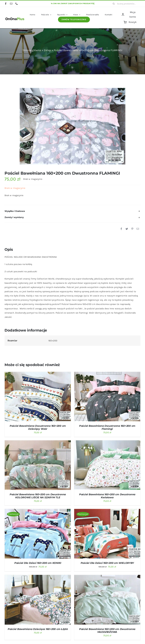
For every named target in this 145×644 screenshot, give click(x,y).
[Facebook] (121, 229)
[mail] (11, 4)
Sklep (47, 50)
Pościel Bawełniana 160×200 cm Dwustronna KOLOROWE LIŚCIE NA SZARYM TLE (38, 496)
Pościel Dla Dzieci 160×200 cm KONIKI (38, 563)
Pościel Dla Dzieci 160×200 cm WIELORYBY (107, 563)
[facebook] (6, 4)
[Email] (138, 229)
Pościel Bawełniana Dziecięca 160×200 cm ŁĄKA (38, 629)
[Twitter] (127, 229)
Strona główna (32, 50)
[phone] (17, 4)
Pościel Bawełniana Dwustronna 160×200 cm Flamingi (107, 427)
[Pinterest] (132, 229)
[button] (72, 211)
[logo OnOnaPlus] (15, 17)
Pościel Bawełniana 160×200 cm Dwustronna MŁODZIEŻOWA (107, 631)
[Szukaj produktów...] (126, 4)
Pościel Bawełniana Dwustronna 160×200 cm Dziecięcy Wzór (38, 427)
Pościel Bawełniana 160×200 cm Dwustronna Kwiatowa (107, 496)
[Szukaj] (114, 4)
